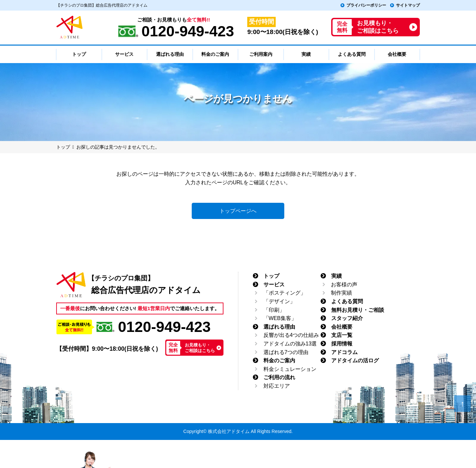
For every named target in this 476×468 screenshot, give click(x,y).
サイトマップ (408, 5)
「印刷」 (274, 310)
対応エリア (277, 386)
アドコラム (344, 352)
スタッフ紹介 (347, 318)
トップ (271, 276)
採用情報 (342, 344)
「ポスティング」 (285, 293)
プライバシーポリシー (366, 5)
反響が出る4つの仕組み (291, 335)
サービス (274, 285)
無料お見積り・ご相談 (358, 310)
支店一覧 (342, 335)
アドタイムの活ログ (355, 360)
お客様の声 (344, 285)
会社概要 (342, 327)
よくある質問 (347, 301)
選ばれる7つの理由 (286, 352)
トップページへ (238, 211)
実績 (337, 276)
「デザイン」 (279, 301)
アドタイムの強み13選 (290, 344)
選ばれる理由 (279, 327)
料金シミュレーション (290, 369)
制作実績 (341, 293)
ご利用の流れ (279, 377)
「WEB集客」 (280, 318)
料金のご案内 (279, 360)
